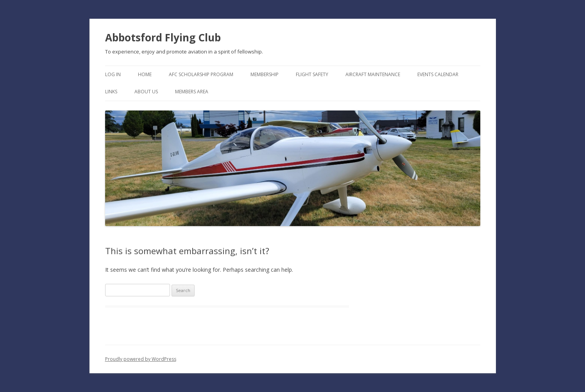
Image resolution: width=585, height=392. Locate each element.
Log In (113, 74)
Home (145, 74)
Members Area (192, 92)
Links (111, 92)
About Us (146, 92)
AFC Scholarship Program (201, 74)
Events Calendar (438, 74)
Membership (265, 74)
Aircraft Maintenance (373, 74)
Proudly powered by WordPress (141, 359)
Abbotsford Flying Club (163, 37)
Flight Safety (312, 74)
